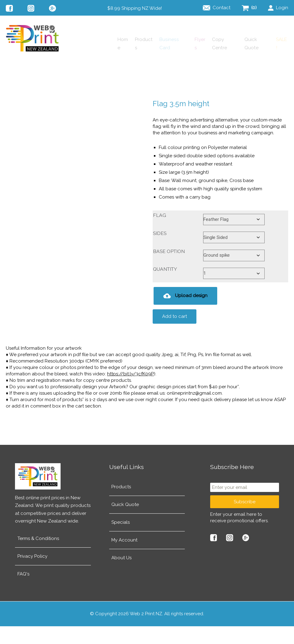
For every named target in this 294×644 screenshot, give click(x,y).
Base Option (169, 269)
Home (58, 66)
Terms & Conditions (38, 556)
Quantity (165, 287)
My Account (124, 558)
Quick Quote (246, 66)
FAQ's (23, 592)
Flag (160, 233)
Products (89, 66)
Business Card (130, 66)
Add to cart (175, 334)
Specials (121, 540)
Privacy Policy (32, 574)
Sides (160, 251)
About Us (121, 575)
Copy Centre (203, 66)
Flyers (167, 66)
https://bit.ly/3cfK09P (130, 392)
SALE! (281, 66)
